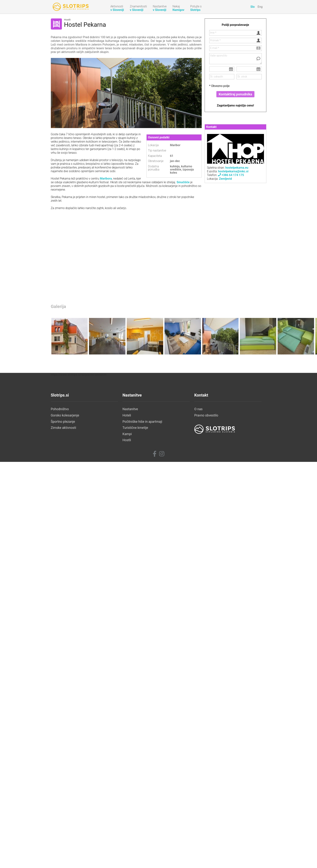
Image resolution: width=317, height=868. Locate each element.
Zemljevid (225, 179)
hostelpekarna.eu (236, 168)
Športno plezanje (63, 422)
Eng (260, 7)
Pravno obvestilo (206, 415)
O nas (198, 409)
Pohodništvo (60, 409)
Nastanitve (130, 409)
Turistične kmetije (135, 428)
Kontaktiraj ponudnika (235, 94)
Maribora (106, 179)
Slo (252, 7)
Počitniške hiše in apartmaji (142, 422)
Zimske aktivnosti (64, 428)
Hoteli (127, 415)
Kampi (127, 434)
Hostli (67, 20)
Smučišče (183, 182)
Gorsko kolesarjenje (65, 415)
